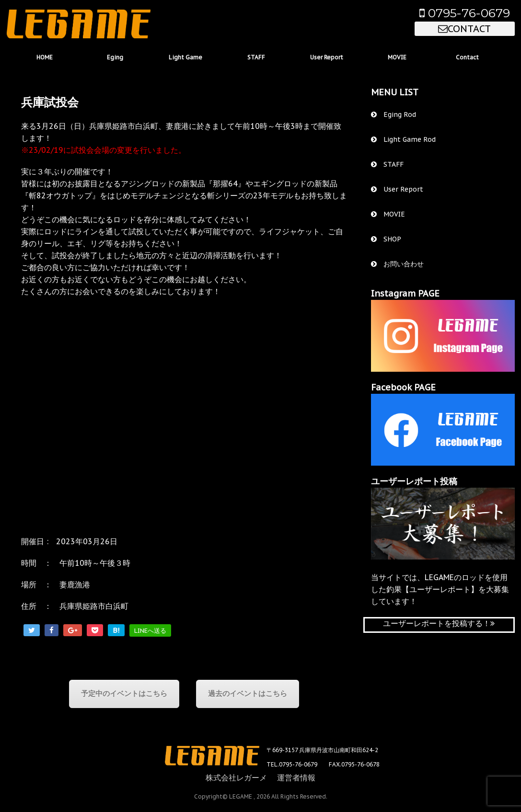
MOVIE (397, 57)
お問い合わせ (397, 264)
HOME (45, 57)
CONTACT (464, 29)
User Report (327, 57)
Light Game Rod (403, 139)
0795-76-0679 (465, 13)
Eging (115, 57)
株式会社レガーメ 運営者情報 (260, 778)
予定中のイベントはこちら (124, 693)
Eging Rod (394, 114)
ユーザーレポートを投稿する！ (439, 623)
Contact (467, 57)
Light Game (185, 57)
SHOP (386, 239)
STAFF (256, 57)
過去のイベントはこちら (248, 693)
